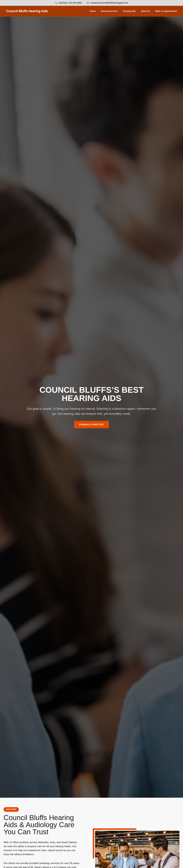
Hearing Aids (129, 11)
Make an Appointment (166, 11)
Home (93, 11)
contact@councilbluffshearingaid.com (109, 3)
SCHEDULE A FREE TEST (92, 425)
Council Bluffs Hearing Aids (27, 11)
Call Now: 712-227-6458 (70, 3)
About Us (145, 11)
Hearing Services (109, 11)
